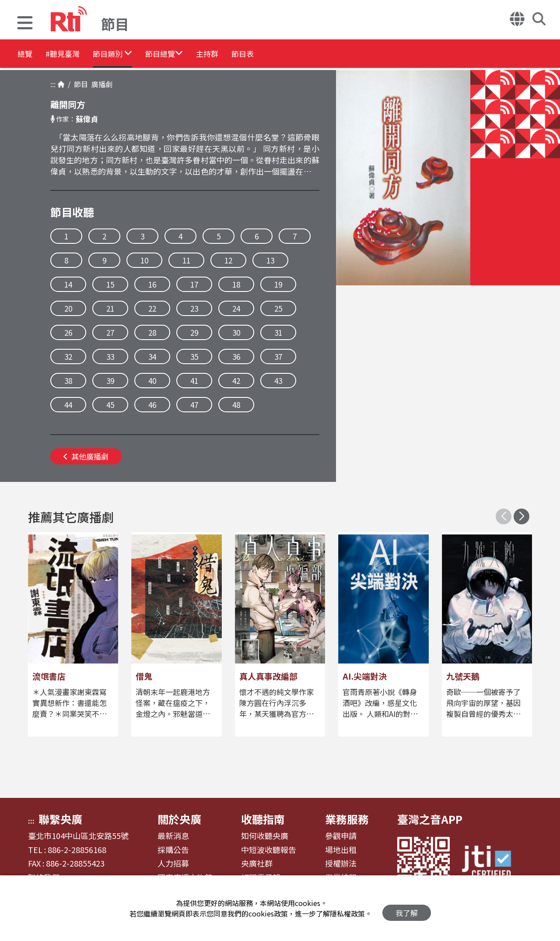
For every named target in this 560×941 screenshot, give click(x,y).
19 (278, 284)
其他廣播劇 (86, 456)
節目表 (311, 54)
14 (68, 284)
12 (228, 260)
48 (236, 405)
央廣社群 (257, 864)
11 (186, 260)
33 (110, 356)
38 (68, 381)
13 (270, 260)
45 (110, 405)
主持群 (263, 54)
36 (236, 356)
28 (152, 332)
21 (110, 308)
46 (152, 405)
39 (110, 381)
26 (68, 332)
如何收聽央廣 (265, 836)
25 (278, 308)
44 (68, 405)
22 (152, 308)
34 (152, 356)
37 (278, 356)
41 (194, 381)
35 (194, 356)
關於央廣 (179, 819)
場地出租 (341, 850)
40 (152, 381)
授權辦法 (341, 864)
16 (152, 284)
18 (236, 284)
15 (110, 284)
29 (194, 332)
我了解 (407, 908)
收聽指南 (263, 819)
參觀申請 (341, 836)
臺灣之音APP (430, 819)
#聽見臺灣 (77, 54)
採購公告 (173, 850)
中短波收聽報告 (269, 850)
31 (278, 332)
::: (53, 84)
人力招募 (173, 864)
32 (68, 356)
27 (110, 332)
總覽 (26, 54)
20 (68, 308)
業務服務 (347, 819)
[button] (25, 24)
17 (194, 284)
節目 (79, 84)
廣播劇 (100, 84)
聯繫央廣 (60, 819)
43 (278, 381)
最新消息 (173, 836)
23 (194, 308)
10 (144, 260)
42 (236, 381)
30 (236, 332)
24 (236, 308)
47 (194, 405)
